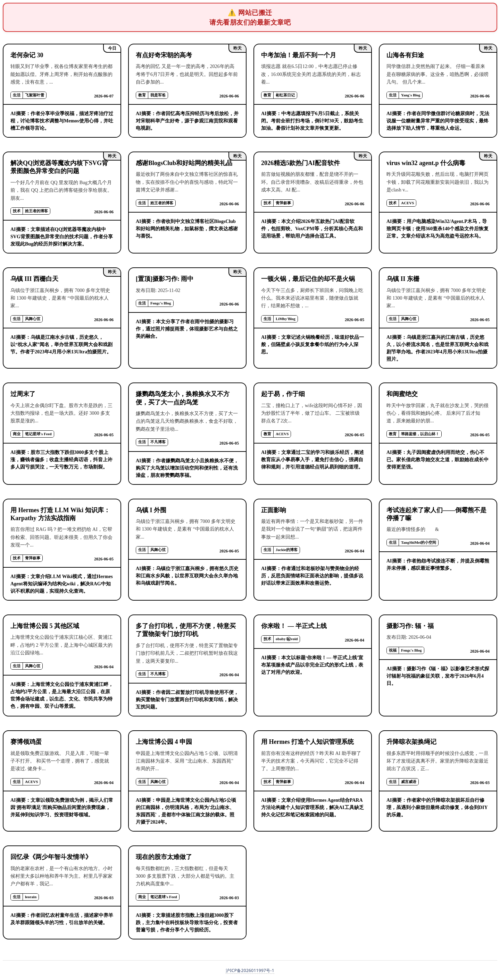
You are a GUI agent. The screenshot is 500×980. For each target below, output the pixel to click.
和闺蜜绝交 (402, 394)
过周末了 (23, 394)
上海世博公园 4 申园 (164, 742)
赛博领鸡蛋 (26, 742)
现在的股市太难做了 (164, 857)
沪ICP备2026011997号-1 (250, 970)
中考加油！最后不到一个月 (299, 55)
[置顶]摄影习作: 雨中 (165, 279)
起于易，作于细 (283, 394)
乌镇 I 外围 (151, 510)
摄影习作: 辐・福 (410, 626)
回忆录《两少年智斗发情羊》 (51, 857)
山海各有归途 (405, 55)
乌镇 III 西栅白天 (34, 279)
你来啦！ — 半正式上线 (294, 626)
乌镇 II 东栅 (403, 279)
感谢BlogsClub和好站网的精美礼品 (184, 163)
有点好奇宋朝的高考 (164, 55)
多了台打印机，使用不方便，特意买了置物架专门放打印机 (186, 630)
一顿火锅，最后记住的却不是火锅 (308, 279)
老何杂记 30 (27, 55)
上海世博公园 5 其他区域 (45, 626)
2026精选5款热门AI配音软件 (301, 163)
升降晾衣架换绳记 (411, 742)
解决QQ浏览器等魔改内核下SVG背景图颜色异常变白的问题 (59, 167)
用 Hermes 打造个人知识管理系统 (307, 742)
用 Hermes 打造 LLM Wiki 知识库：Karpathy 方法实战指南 (60, 514)
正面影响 (274, 510)
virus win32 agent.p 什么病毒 (426, 163)
